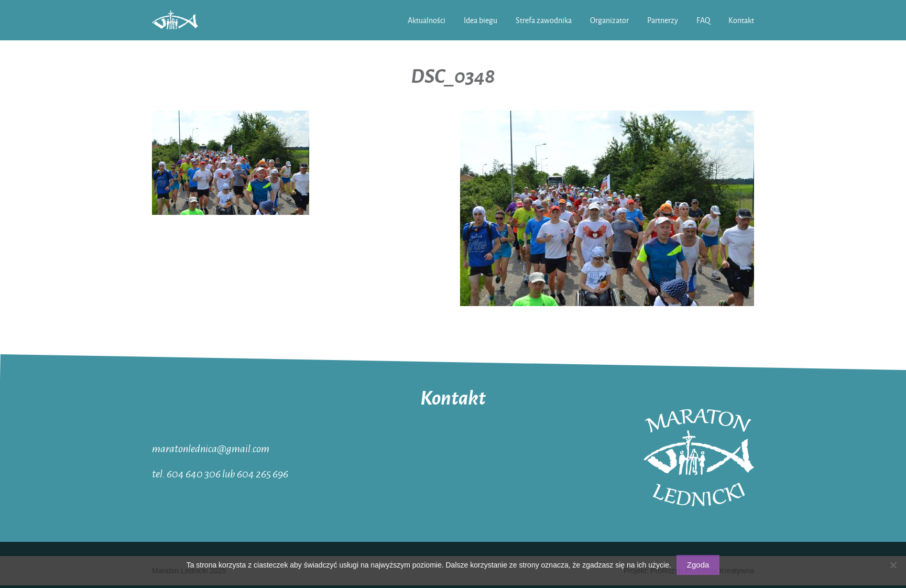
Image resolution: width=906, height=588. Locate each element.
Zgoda (698, 565)
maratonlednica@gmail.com (211, 448)
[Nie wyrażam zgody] (893, 565)
